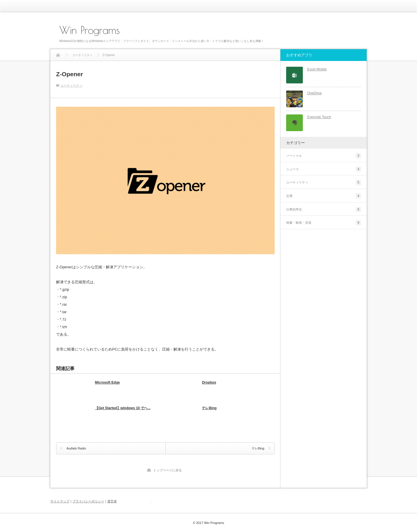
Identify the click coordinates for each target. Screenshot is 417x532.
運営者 (112, 501)
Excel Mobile (317, 69)
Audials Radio (76, 448)
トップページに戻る (168, 470)
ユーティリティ (71, 85)
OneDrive (314, 93)
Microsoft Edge (107, 382)
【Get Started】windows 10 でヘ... (123, 408)
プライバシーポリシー (88, 501)
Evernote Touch (319, 117)
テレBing (209, 408)
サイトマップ (60, 501)
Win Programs (89, 30)
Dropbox (209, 382)
